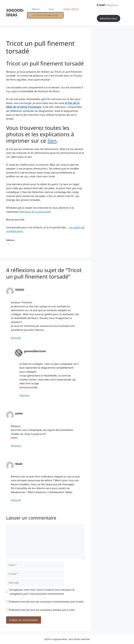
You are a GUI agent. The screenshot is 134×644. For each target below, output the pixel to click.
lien (52, 141)
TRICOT (36, 9)
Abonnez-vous (109, 18)
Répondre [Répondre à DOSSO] (16, 338)
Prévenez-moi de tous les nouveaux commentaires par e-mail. (46, 602)
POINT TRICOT (71, 9)
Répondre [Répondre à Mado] (16, 500)
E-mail (107, 5)
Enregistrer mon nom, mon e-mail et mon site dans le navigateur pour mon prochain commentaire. (42, 592)
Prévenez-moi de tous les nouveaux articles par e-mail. (42, 610)
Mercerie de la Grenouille (35, 212)
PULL (52, 9)
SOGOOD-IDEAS (15, 12)
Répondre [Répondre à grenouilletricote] (25, 395)
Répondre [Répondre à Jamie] (16, 446)
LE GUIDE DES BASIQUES (45, 15)
